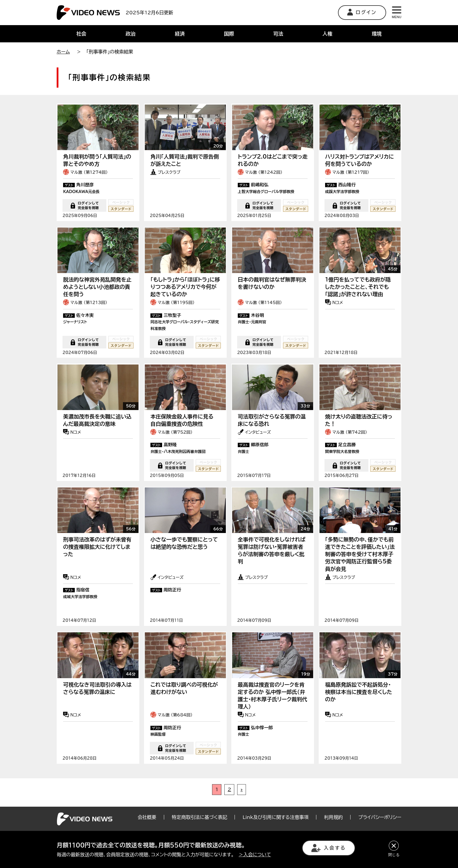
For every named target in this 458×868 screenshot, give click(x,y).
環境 (377, 34)
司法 (278, 34)
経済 (180, 34)
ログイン (362, 12)
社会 (81, 34)
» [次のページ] (241, 810)
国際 (229, 34)
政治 (131, 34)
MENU (397, 13)
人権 (327, 34)
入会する (329, 848)
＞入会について (255, 855)
